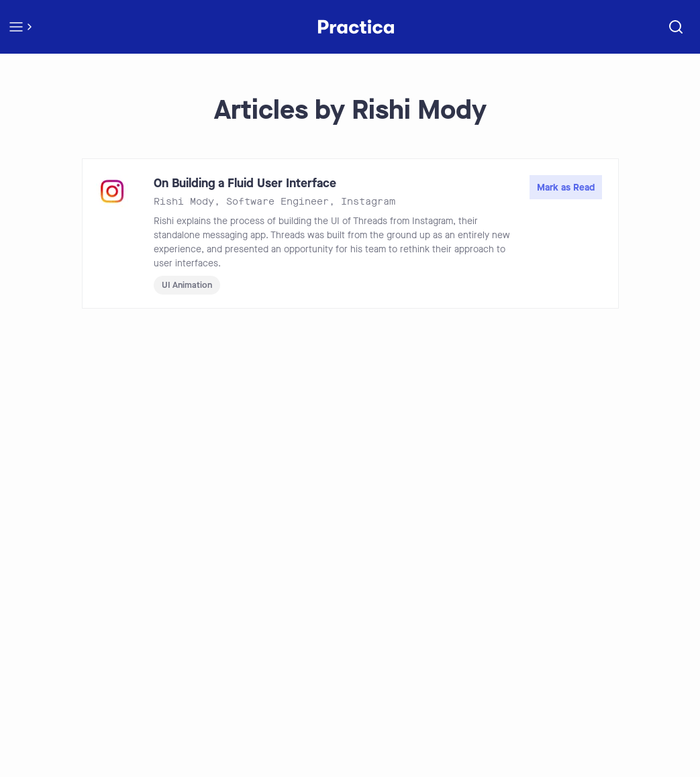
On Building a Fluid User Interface (245, 183)
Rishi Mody (184, 202)
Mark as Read (566, 188)
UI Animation (187, 285)
